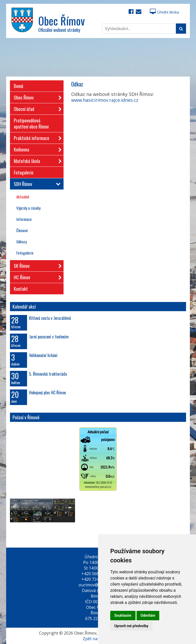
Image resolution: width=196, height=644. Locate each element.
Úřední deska (164, 12)
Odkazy (22, 242)
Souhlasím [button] (123, 615)
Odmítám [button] (148, 615)
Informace (24, 219)
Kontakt (21, 289)
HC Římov (36, 276)
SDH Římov (36, 184)
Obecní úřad (36, 108)
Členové (22, 230)
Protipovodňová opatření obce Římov (31, 123)
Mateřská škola (36, 160)
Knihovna (36, 149)
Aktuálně (23, 197)
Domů (19, 86)
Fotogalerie (24, 172)
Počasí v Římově (26, 417)
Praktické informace (36, 137)
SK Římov (36, 265)
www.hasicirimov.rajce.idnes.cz (105, 100)
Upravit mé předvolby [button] (131, 626)
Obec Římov (36, 97)
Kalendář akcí (24, 307)
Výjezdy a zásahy (28, 208)
